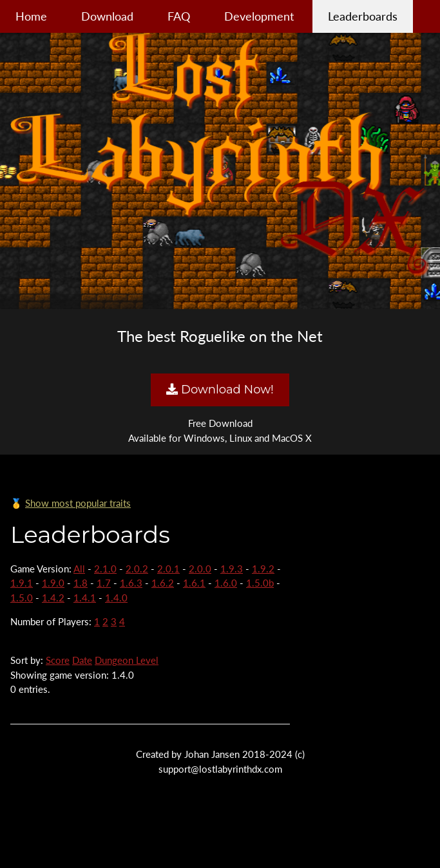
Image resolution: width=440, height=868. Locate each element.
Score (58, 660)
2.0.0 (200, 569)
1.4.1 (85, 598)
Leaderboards (363, 16)
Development (259, 16)
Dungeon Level (127, 660)
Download (107, 16)
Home (31, 16)
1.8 (81, 583)
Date (82, 660)
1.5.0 (22, 598)
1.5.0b (260, 583)
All (79, 569)
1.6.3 (131, 583)
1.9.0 (53, 583)
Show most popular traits (78, 503)
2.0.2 (137, 569)
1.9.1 (22, 583)
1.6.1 (194, 583)
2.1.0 (105, 569)
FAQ (179, 16)
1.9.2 (263, 569)
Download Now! (220, 390)
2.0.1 (168, 569)
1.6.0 (226, 583)
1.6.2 (163, 583)
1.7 (104, 583)
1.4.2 (53, 598)
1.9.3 (232, 569)
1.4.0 (116, 598)
